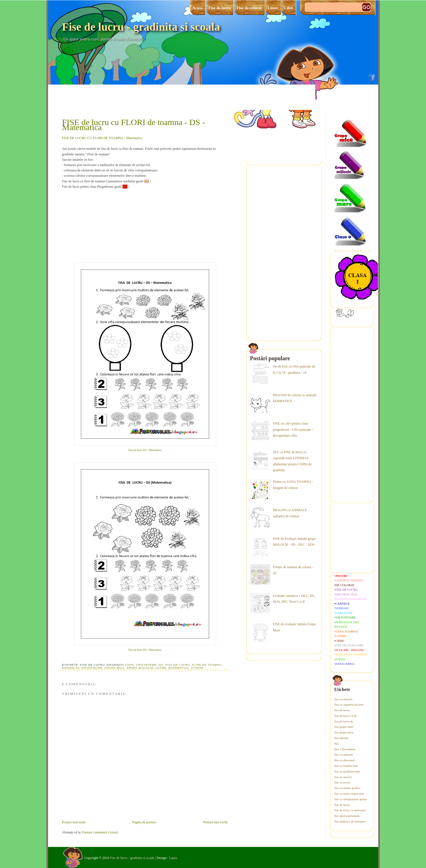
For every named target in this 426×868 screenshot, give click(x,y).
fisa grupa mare (344, 727)
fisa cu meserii (343, 699)
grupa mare (92, 668)
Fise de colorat (249, 8)
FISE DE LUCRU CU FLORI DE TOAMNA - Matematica (102, 138)
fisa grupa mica (344, 732)
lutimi (161, 668)
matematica (179, 668)
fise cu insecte (343, 777)
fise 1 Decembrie (345, 749)
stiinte (197, 668)
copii (129, 665)
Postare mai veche (215, 822)
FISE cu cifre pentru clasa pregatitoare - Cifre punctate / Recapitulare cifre (293, 430)
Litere (273, 8)
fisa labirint (341, 738)
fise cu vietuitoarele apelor (351, 799)
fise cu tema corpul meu (349, 794)
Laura (173, 858)
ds (161, 665)
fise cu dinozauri (345, 760)
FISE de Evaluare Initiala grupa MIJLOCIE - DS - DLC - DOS (294, 542)
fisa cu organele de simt (349, 704)
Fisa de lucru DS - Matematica (145, 450)
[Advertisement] (104, 225)
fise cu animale (344, 754)
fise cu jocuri (342, 782)
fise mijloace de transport (350, 821)
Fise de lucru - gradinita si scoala (141, 27)
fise (337, 744)
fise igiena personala (347, 816)
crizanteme (146, 665)
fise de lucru (342, 805)
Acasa (197, 8)
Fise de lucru (220, 8)
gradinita (71, 668)
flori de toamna (206, 665)
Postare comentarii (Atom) (100, 832)
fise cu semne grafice (347, 788)
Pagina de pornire (144, 822)
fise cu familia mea (346, 766)
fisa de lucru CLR (345, 716)
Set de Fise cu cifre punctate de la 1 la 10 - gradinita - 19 (294, 370)
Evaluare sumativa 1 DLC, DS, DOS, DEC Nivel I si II (294, 599)
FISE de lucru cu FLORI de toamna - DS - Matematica (134, 125)
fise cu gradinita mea (347, 771)
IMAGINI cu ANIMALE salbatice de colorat (290, 513)
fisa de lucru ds (344, 721)
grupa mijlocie (140, 668)
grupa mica (115, 668)
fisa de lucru (177, 665)
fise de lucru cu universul (350, 810)
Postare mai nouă (74, 822)
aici (147, 181)
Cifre (289, 8)
